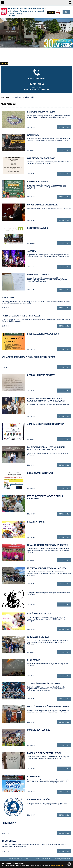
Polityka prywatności (43, 859)
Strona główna (16, 97)
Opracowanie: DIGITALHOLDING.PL (20, 859)
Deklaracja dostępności (62, 859)
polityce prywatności (56, 865)
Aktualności (30, 97)
